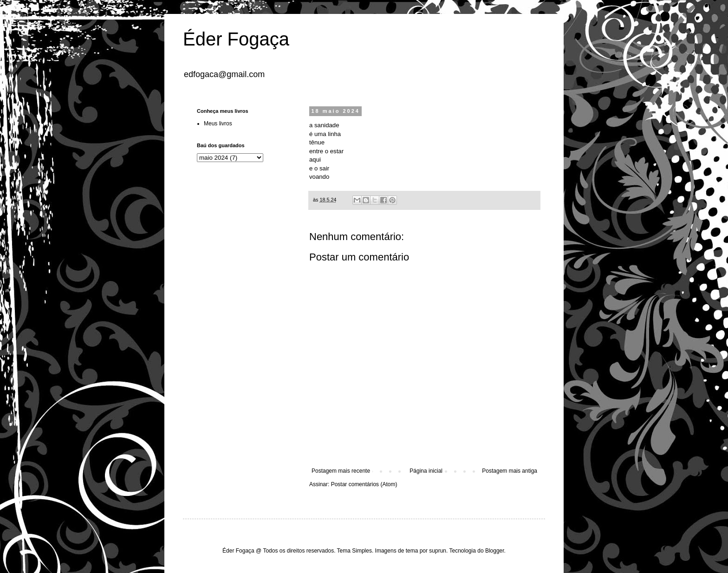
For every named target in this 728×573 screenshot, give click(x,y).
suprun (438, 551)
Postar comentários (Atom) (364, 484)
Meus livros (218, 124)
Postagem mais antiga (510, 471)
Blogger (495, 551)
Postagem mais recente (341, 471)
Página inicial (426, 471)
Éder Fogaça (236, 39)
